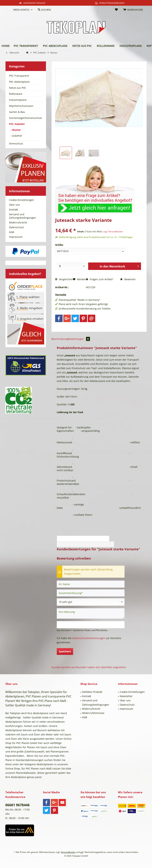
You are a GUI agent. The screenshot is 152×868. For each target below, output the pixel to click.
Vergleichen (64, 279)
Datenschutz (16, 227)
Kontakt (14, 210)
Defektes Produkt (92, 692)
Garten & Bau (17, 112)
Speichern (65, 651)
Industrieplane (18, 100)
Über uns (15, 205)
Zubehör (17, 136)
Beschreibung (60, 339)
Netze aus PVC (18, 88)
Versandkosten (68, 852)
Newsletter (126, 696)
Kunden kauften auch (64, 667)
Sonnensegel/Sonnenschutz (26, 118)
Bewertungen (79, 339)
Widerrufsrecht (18, 222)
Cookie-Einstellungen (22, 200)
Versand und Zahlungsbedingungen (23, 216)
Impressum (16, 237)
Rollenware (16, 94)
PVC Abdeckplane (19, 82)
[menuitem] (8, 10)
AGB (12, 232)
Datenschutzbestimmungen (89, 638)
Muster (16, 130)
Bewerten (128, 279)
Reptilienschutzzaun (21, 106)
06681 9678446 (17, 805)
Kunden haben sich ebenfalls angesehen (102, 667)
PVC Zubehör (17, 124)
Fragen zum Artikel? (100, 279)
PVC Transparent (19, 76)
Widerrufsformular (93, 713)
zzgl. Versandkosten (113, 232)
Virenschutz (16, 143)
